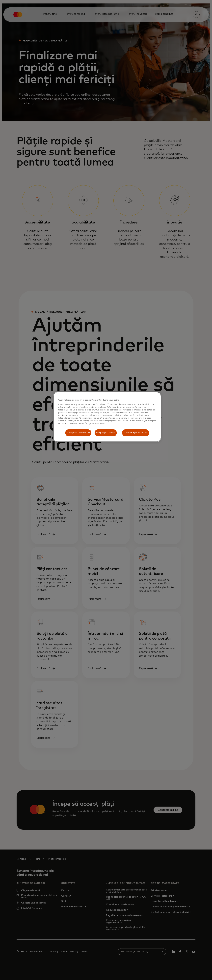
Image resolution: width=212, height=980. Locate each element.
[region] (107, 417)
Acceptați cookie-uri (78, 433)
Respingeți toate (106, 433)
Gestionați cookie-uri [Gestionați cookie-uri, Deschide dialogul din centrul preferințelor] (136, 433)
